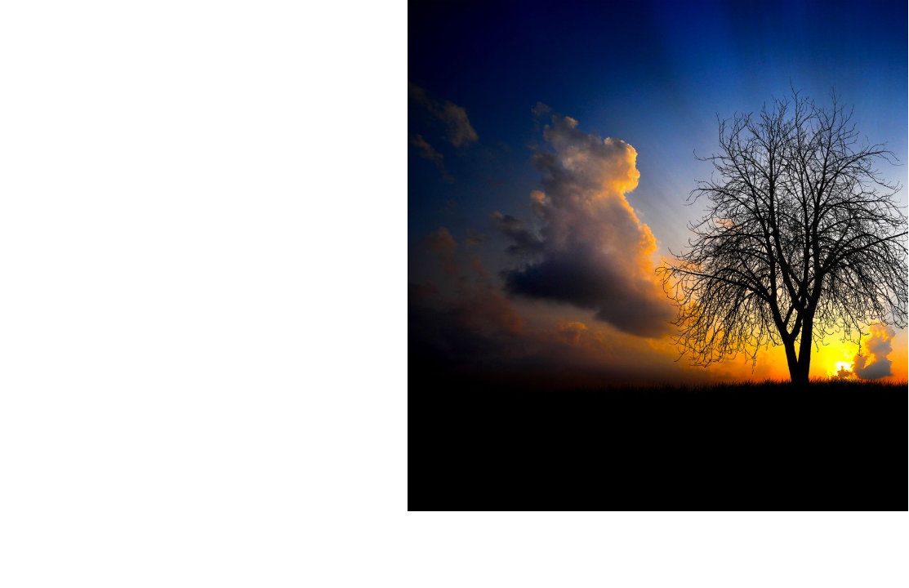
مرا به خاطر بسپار (849, 241)
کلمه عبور (875, 180)
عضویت (705, 420)
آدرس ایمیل (869, 120)
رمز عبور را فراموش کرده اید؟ (669, 384)
